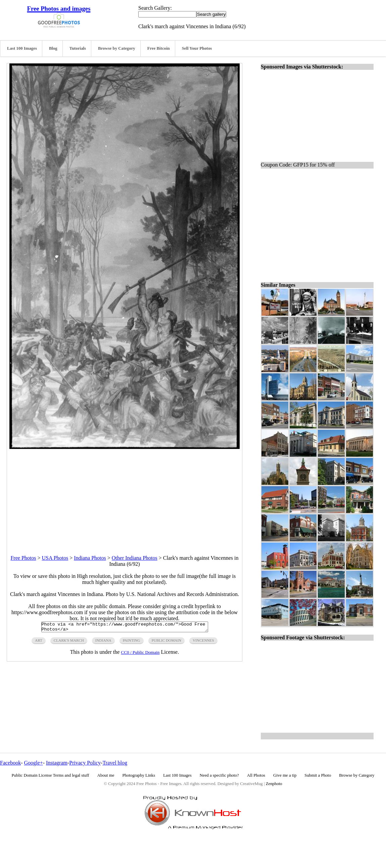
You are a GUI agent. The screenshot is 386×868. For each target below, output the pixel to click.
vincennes (203, 642)
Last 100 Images (22, 48)
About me (106, 775)
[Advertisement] (125, 496)
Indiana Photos (90, 558)
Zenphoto (274, 784)
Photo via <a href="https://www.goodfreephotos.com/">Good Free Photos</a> (125, 628)
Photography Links (139, 775)
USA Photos (55, 558)
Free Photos (23, 558)
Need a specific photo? (219, 775)
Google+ (34, 763)
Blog (53, 48)
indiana (103, 642)
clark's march (69, 642)
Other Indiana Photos (135, 558)
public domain (167, 642)
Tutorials (78, 48)
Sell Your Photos (197, 48)
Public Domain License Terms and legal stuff (51, 775)
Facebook (10, 763)
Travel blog (115, 763)
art (39, 642)
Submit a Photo (318, 775)
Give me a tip (285, 775)
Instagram (57, 763)
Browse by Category (117, 48)
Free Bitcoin (159, 48)
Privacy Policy (85, 763)
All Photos (256, 775)
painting (132, 642)
